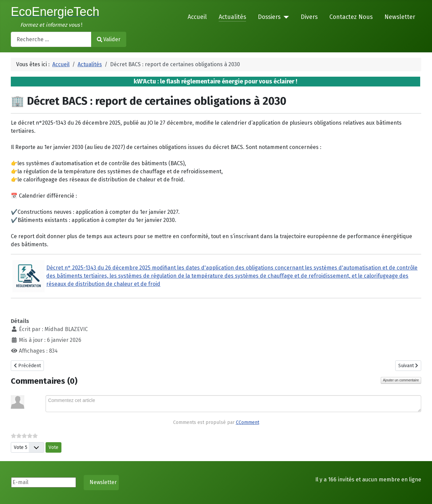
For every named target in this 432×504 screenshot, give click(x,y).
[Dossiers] (285, 17)
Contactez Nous (351, 17)
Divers (309, 17)
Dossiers (269, 17)
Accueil (197, 17)
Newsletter (400, 17)
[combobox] (51, 39)
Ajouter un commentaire (401, 380)
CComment (248, 422)
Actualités (232, 17)
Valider (109, 39)
